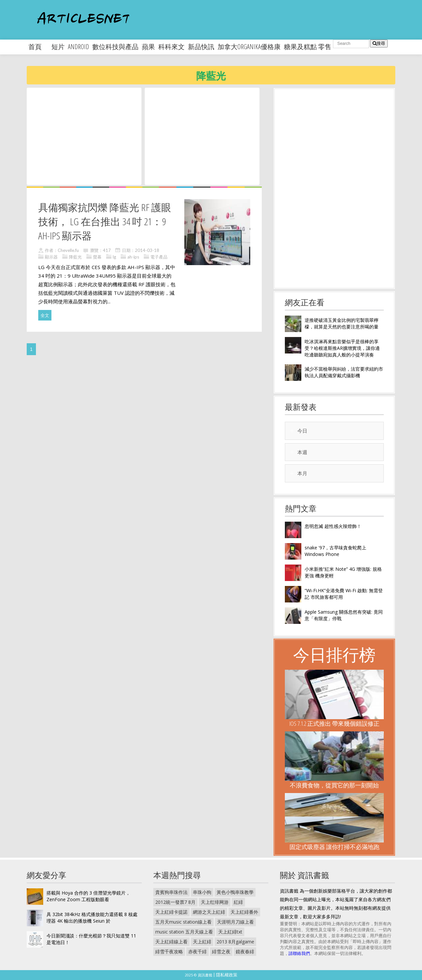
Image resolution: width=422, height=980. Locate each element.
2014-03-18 (147, 250)
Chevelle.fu (68, 250)
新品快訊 (201, 47)
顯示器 (51, 257)
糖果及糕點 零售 (308, 47)
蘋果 (148, 47)
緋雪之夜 (221, 951)
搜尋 (379, 43)
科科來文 (171, 47)
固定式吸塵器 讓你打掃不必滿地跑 (334, 847)
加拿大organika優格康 (249, 47)
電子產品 (159, 257)
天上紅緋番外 (244, 912)
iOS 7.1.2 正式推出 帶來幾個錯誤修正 (334, 723)
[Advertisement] (84, 136)
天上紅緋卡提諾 (171, 912)
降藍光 (75, 257)
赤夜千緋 (197, 951)
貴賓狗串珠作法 (171, 892)
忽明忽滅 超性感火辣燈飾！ (333, 526)
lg (114, 257)
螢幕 (97, 257)
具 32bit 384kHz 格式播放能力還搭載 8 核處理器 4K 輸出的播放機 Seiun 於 (92, 918)
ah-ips (133, 257)
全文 (45, 315)
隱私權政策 (227, 975)
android (78, 47)
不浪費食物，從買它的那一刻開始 (334, 785)
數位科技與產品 (115, 47)
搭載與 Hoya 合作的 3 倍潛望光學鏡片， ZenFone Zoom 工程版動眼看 (88, 896)
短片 (58, 47)
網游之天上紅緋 (209, 912)
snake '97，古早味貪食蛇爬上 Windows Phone (335, 551)
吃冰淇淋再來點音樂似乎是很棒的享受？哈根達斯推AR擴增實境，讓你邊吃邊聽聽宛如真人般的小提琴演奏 (342, 348)
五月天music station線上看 (183, 922)
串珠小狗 (202, 892)
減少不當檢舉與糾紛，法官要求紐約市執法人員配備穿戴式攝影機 (344, 372)
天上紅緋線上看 (171, 942)
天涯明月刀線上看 (235, 922)
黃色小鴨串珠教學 (235, 892)
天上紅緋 (202, 942)
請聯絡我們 (299, 953)
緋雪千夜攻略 (169, 951)
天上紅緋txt (230, 932)
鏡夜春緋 (245, 951)
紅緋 (238, 902)
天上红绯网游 (215, 902)
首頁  (38, 47)
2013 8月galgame (235, 942)
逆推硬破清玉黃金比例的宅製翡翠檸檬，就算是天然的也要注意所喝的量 (342, 323)
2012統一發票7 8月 (175, 902)
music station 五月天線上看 (184, 932)
